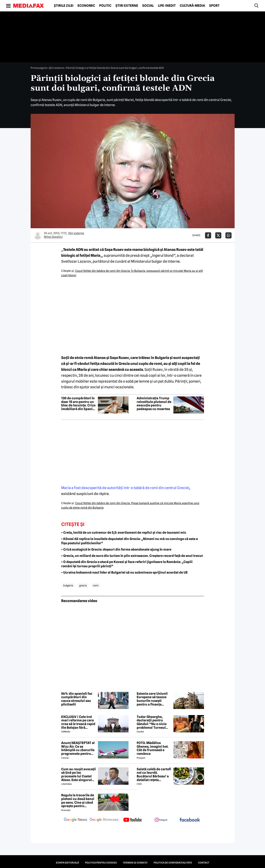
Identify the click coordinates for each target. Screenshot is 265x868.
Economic (86, 6)
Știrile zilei (64, 6)
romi (96, 585)
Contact (204, 863)
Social (148, 6)
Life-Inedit (167, 6)
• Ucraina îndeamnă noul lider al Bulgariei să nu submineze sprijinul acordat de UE (124, 572)
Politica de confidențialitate (173, 863)
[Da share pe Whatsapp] (228, 235)
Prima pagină (39, 68)
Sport (214, 6)
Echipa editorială (67, 863)
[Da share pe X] (218, 235)
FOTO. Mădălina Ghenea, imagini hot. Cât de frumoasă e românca (153, 748)
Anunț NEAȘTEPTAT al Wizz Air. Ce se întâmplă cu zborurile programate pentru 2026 (78, 748)
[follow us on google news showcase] (104, 820)
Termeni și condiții (135, 863)
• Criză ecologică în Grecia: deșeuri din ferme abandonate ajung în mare (116, 549)
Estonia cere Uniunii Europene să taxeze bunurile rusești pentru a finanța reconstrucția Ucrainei (152, 699)
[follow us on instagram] (161, 820)
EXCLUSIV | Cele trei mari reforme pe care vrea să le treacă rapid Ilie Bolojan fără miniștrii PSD (78, 722)
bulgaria (68, 585)
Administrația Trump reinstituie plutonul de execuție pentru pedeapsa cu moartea (154, 404)
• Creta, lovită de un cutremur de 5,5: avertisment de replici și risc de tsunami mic (124, 533)
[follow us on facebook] (190, 820)
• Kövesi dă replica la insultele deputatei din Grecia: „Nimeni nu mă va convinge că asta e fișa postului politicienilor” (130, 541)
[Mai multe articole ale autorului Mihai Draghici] (38, 235)
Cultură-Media (192, 6)
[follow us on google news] (75, 820)
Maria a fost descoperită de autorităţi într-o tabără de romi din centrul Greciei (125, 488)
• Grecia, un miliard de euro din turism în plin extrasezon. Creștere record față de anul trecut (132, 556)
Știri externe (127, 6)
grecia (83, 585)
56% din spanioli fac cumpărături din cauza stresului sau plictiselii (77, 699)
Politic (105, 6)
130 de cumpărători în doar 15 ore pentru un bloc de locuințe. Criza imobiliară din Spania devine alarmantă (78, 404)
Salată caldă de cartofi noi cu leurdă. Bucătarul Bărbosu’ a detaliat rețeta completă (154, 775)
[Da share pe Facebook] (208, 235)
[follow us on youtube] (133, 820)
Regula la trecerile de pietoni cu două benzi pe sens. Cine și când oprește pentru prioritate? (78, 801)
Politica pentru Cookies (101, 863)
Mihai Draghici (53, 237)
